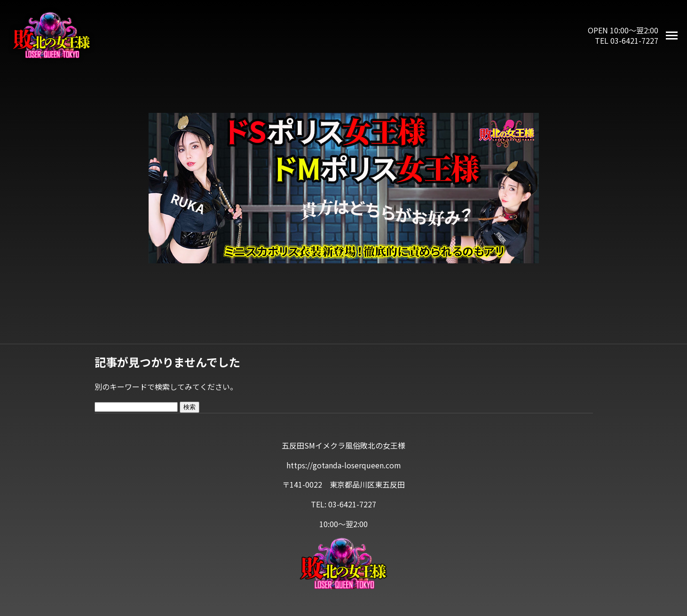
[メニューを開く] (672, 36)
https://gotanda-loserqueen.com (344, 465)
